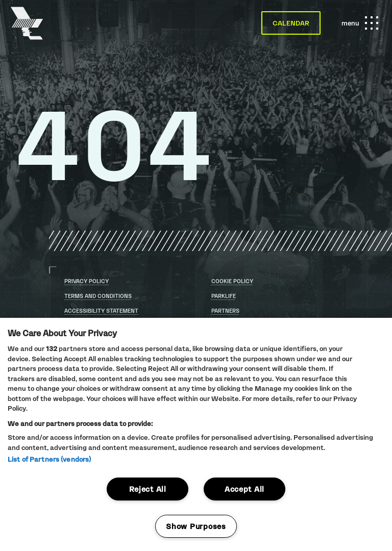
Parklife (224, 296)
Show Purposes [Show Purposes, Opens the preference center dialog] (196, 526)
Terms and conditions (98, 296)
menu (358, 23)
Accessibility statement (101, 311)
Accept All (244, 489)
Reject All (148, 489)
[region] (196, 434)
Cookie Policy (232, 281)
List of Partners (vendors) (49, 459)
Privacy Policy (87, 281)
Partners (225, 311)
